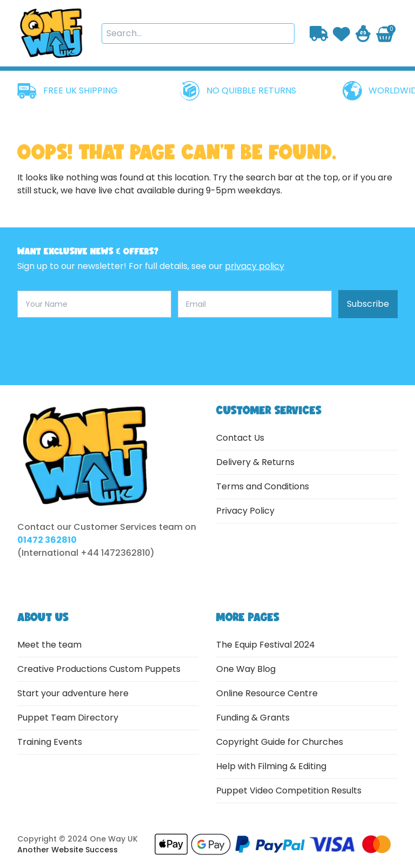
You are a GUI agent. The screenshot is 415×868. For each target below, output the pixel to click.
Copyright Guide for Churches (280, 742)
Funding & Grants (253, 718)
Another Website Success (68, 850)
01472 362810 (47, 540)
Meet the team (49, 645)
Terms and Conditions (263, 486)
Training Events (50, 742)
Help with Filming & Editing (271, 766)
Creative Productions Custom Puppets (99, 669)
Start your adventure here (73, 693)
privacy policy (255, 266)
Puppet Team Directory (68, 718)
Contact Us (240, 438)
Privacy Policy (245, 511)
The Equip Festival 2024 (266, 645)
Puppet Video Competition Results (289, 790)
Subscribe (368, 304)
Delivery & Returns (255, 462)
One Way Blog (246, 669)
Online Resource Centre (267, 693)
